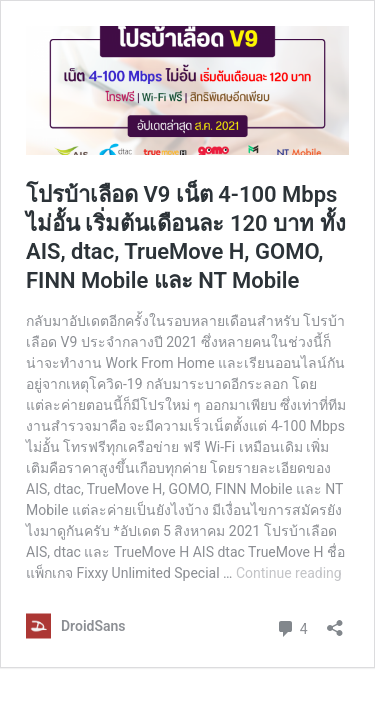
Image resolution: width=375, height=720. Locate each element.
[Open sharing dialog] (335, 621)
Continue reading (289, 573)
